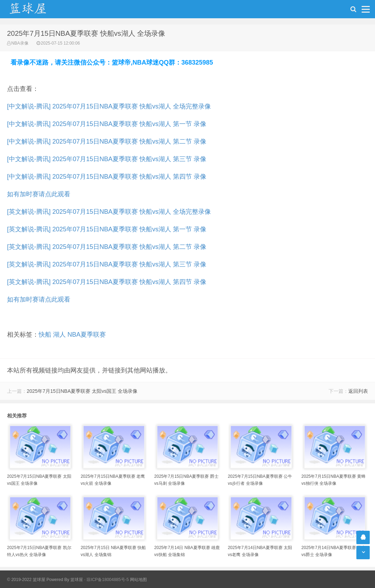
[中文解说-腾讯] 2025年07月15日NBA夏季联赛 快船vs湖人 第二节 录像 (107, 141)
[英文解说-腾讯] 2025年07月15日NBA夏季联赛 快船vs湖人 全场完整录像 (109, 212)
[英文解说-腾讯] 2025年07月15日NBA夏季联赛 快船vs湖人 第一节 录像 (107, 229)
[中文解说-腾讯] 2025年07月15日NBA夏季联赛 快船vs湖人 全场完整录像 (109, 106)
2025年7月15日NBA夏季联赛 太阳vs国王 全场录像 (82, 391)
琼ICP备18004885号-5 (108, 580)
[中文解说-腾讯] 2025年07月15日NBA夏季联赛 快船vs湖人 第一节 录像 (107, 124)
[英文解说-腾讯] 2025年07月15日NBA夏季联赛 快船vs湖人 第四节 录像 (107, 282)
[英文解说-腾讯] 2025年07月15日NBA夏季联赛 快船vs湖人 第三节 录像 (107, 264)
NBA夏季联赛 (87, 335)
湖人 (59, 335)
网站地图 (138, 580)
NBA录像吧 (35, 9)
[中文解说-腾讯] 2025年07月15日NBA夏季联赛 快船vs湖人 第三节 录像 (107, 159)
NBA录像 (20, 43)
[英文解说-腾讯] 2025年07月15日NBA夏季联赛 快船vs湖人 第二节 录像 (107, 247)
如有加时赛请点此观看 (39, 194)
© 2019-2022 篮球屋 (26, 580)
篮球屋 (77, 580)
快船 (45, 335)
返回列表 (358, 391)
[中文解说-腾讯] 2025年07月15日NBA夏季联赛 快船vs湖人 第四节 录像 (107, 177)
